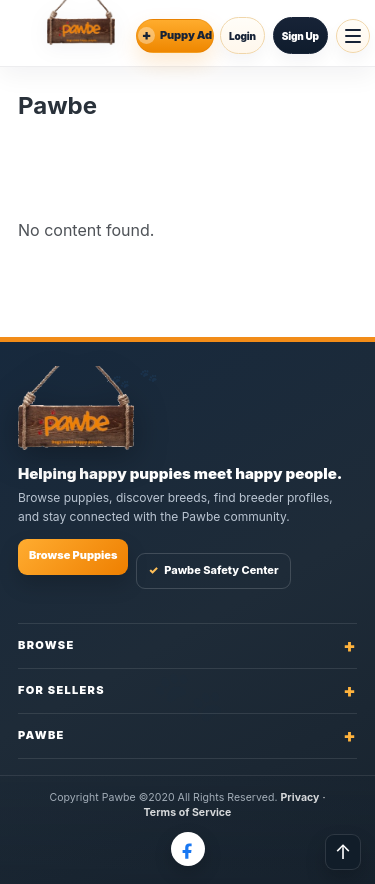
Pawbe (187, 735)
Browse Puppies (73, 555)
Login (242, 36)
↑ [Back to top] (343, 852)
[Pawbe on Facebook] (188, 849)
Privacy (300, 797)
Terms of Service (188, 812)
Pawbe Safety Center (213, 570)
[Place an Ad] (175, 36)
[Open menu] (353, 36)
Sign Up (300, 36)
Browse (187, 645)
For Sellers (187, 690)
